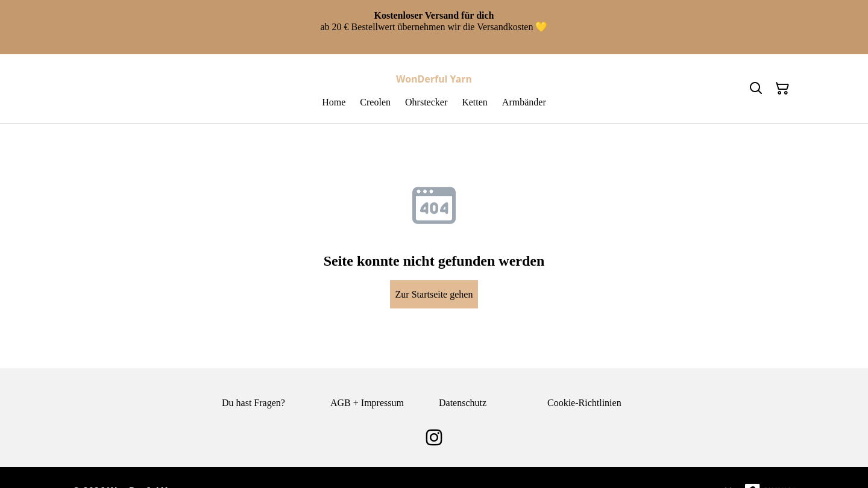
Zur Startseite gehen (434, 294)
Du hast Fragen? (253, 403)
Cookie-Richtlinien (584, 403)
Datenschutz (463, 403)
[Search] (756, 89)
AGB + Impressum (367, 403)
